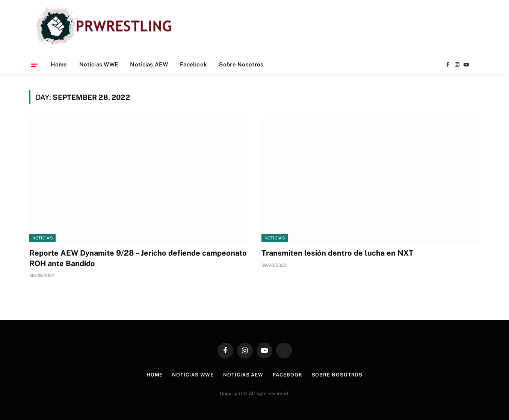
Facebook (193, 64)
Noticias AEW (149, 64)
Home (59, 64)
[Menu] (34, 64)
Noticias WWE (99, 64)
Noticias (43, 238)
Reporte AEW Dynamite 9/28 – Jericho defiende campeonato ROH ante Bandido (138, 258)
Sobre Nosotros (241, 64)
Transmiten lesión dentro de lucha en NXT (337, 253)
